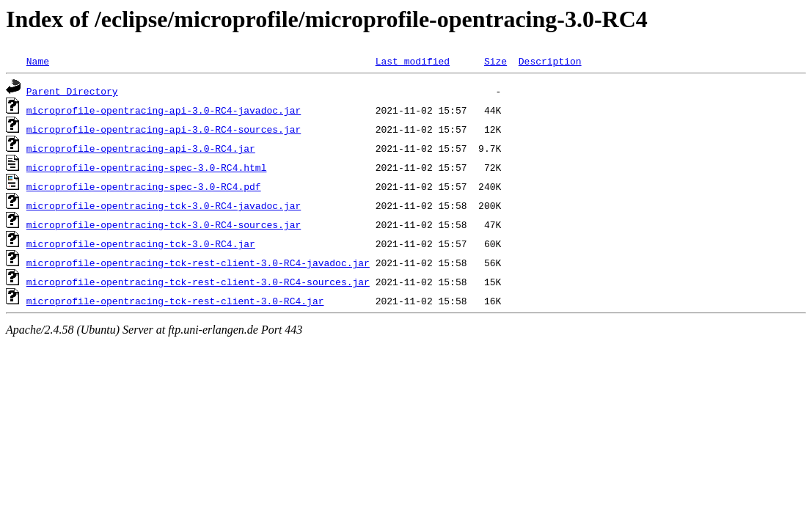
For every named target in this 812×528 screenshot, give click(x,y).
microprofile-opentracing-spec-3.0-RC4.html (147, 167)
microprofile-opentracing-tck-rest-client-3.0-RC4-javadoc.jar (198, 263)
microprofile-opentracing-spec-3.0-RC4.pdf (144, 186)
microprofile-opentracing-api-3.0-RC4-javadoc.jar (164, 110)
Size (495, 61)
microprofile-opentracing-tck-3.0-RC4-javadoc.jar (164, 205)
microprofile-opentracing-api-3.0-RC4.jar (141, 148)
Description (550, 61)
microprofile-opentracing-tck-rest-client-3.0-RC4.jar (175, 301)
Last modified (413, 61)
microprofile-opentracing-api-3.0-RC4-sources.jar (164, 129)
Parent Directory (72, 91)
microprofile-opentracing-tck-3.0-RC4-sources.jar (164, 224)
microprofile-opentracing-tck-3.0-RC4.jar (141, 243)
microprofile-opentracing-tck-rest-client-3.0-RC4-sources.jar (198, 282)
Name (38, 61)
